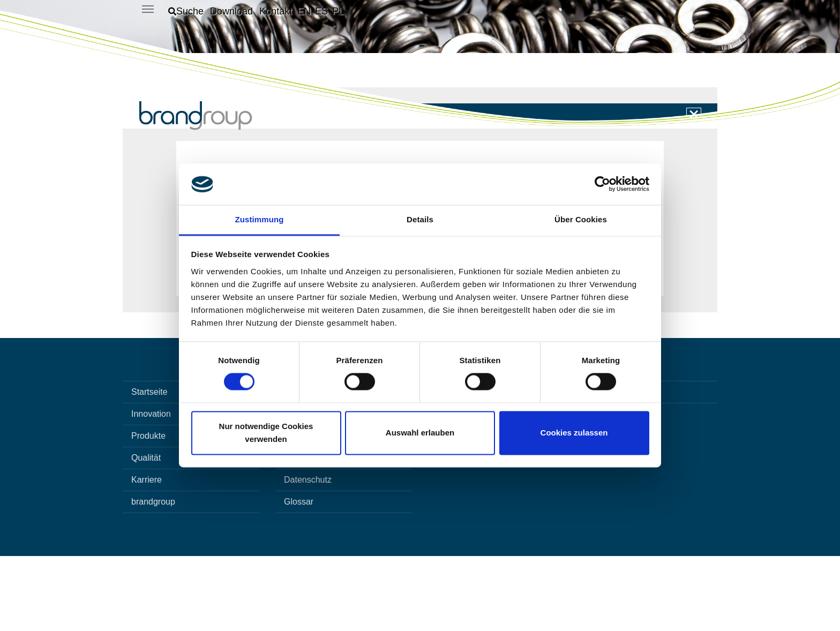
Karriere (147, 555)
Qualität (146, 533)
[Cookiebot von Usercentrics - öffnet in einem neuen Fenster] (602, 184)
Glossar (299, 577)
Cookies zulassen (574, 433)
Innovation (151, 489)
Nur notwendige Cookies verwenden (266, 433)
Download (303, 511)
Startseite (149, 467)
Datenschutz (308, 555)
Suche (296, 489)
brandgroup (153, 577)
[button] (186, 11)
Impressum (305, 533)
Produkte (148, 511)
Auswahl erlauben (420, 433)
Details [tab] (420, 219)
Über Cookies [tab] (581, 219)
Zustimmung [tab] (260, 219)
